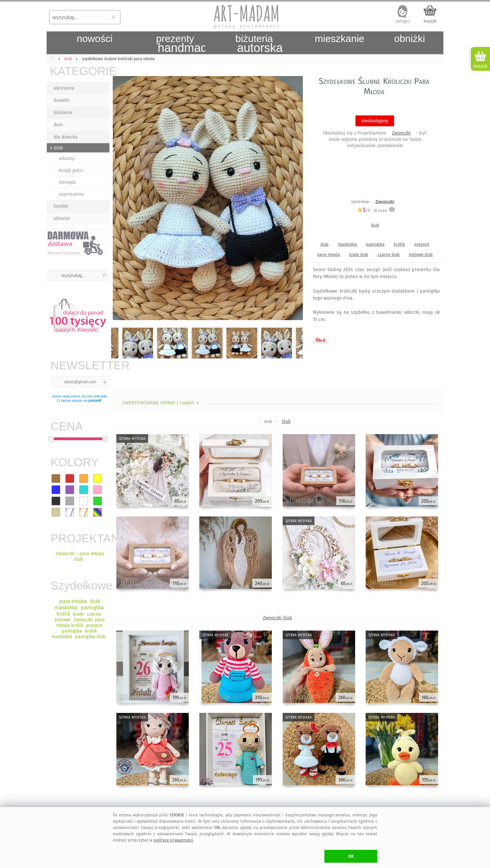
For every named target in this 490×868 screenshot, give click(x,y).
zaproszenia (71, 194)
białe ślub (359, 254)
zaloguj (403, 21)
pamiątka (375, 244)
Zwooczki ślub (277, 618)
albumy (67, 159)
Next (292, 199)
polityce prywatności (173, 840)
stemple (67, 182)
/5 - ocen (372, 210)
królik (399, 244)
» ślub (56, 148)
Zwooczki (401, 133)
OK (351, 856)
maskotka (347, 244)
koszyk (430, 21)
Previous (122, 199)
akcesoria (64, 88)
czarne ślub (389, 254)
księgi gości (71, 170)
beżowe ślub (421, 254)
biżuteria (63, 113)
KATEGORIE (80, 71)
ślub (375, 225)
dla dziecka (65, 137)
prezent (95, 401)
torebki (61, 206)
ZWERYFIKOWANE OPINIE (161, 403)
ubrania (62, 218)
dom (58, 125)
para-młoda (328, 254)
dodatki (61, 100)
